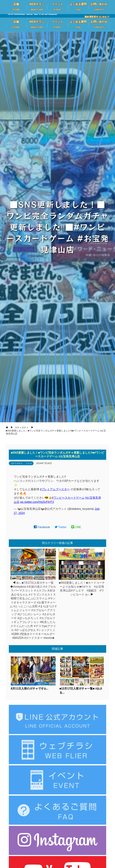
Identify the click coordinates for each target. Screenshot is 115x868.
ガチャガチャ (17, 463)
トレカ (29, 463)
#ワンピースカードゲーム (68, 498)
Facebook (42, 527)
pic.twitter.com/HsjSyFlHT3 (37, 502)
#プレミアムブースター (55, 489)
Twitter (61, 527)
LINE (76, 527)
